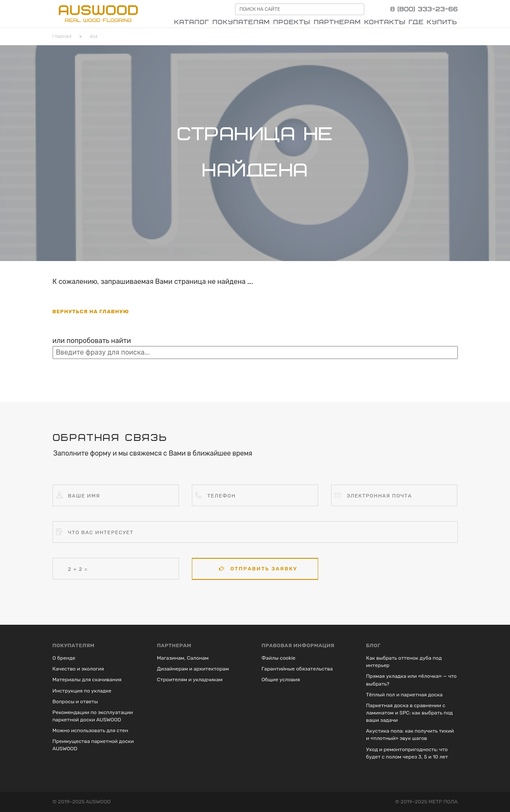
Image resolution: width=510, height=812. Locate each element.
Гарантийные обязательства (297, 669)
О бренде (64, 658)
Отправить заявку (258, 569)
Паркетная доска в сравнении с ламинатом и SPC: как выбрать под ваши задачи (409, 713)
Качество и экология (78, 669)
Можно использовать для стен (91, 730)
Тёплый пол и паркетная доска (404, 695)
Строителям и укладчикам (190, 680)
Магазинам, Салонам (183, 658)
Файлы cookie (279, 658)
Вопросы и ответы (75, 702)
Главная (62, 37)
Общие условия (281, 680)
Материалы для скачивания (87, 680)
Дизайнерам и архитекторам (193, 669)
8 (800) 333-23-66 (424, 9)
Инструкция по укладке (82, 691)
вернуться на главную (91, 312)
